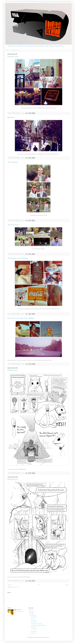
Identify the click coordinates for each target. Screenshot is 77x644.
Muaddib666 (19, 610)
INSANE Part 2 (13, 480)
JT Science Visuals (15, 50)
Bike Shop (11, 118)
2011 (31, 614)
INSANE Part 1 (13, 370)
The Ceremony (12, 162)
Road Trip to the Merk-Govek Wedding (21, 318)
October (33, 615)
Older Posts (67, 585)
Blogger (48, 637)
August (33, 633)
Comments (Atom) (16, 587)
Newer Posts (10, 585)
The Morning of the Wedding (18, 258)
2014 (31, 612)
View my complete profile (19, 612)
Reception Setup (13, 57)
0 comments (22, 113)
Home (7, 50)
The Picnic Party (13, 225)
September (33, 631)
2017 (31, 610)
